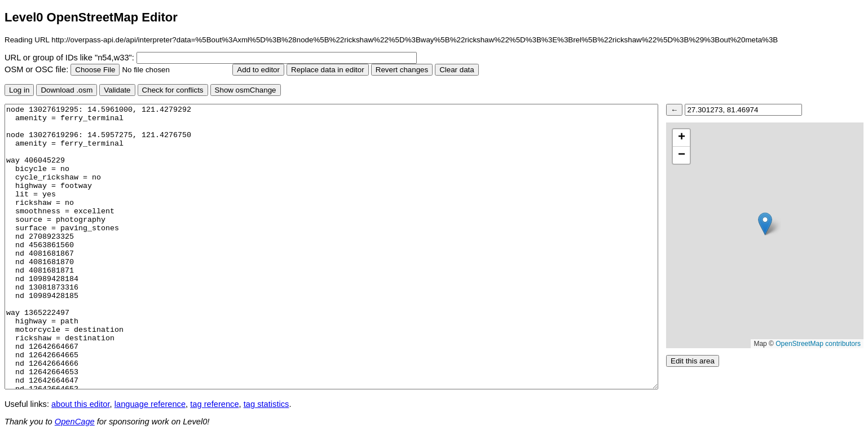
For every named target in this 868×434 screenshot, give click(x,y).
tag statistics (266, 404)
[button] (765, 224)
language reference (150, 404)
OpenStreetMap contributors (818, 344)
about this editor (80, 404)
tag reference (214, 404)
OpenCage (75, 422)
